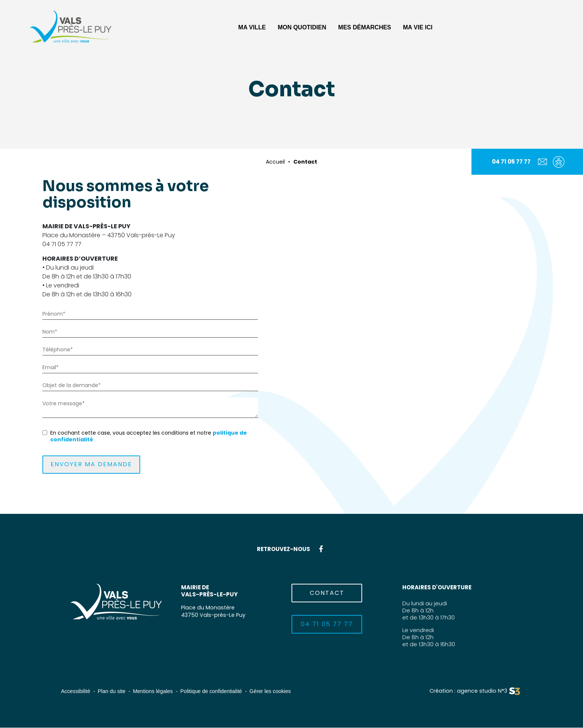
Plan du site (114, 692)
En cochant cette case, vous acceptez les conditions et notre (149, 436)
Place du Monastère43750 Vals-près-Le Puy (214, 611)
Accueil (275, 162)
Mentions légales (157, 692)
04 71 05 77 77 (511, 162)
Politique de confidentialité (218, 692)
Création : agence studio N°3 (467, 692)
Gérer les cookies (279, 692)
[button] (252, 27)
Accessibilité (76, 692)
